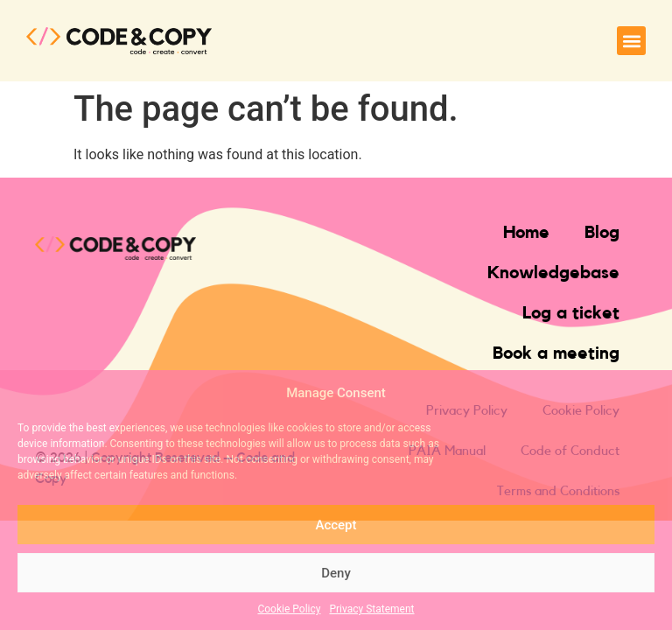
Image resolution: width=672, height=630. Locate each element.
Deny (336, 573)
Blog (602, 233)
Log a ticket (571, 313)
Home (526, 233)
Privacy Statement (371, 609)
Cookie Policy (289, 609)
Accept (336, 525)
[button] (631, 41)
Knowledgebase (553, 273)
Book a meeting (556, 353)
